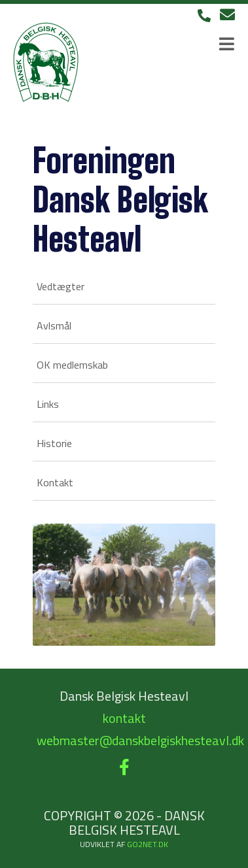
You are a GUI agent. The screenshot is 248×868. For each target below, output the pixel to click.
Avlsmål (54, 325)
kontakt (124, 718)
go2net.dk (148, 844)
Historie (54, 443)
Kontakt (55, 482)
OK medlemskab (72, 365)
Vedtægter (61, 286)
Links (48, 404)
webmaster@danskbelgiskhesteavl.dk (140, 740)
